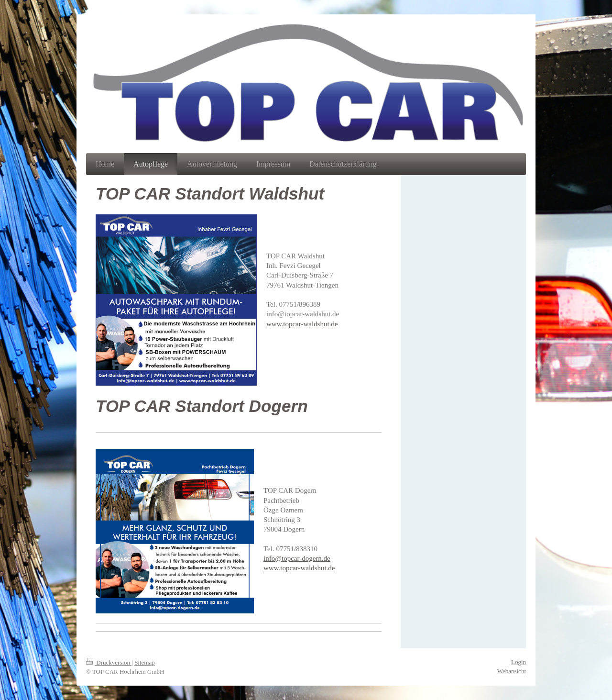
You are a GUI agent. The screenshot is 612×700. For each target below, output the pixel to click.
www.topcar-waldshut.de (302, 324)
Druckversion (109, 662)
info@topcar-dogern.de (297, 558)
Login (519, 662)
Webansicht (512, 671)
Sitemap (145, 662)
